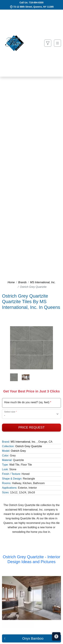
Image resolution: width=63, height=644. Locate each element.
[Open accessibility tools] (56, 636)
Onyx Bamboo (33, 638)
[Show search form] (48, 43)
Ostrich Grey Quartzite (29, 446)
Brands (22, 282)
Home (11, 282)
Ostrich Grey (18, 451)
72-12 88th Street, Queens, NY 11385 (33, 7)
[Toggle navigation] (57, 43)
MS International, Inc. (43, 282)
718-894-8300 (36, 3)
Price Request (32, 427)
